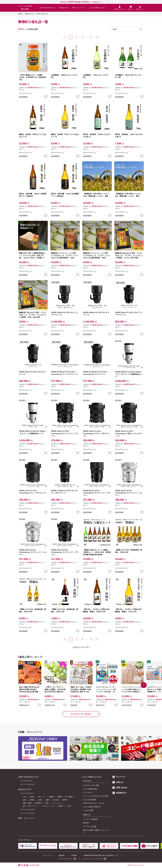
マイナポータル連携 (90, 826)
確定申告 (86, 823)
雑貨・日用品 (27, 803)
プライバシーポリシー (66, 859)
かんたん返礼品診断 (90, 800)
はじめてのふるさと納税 (91, 785)
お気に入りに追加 (39, 705)
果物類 (51, 797)
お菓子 (40, 800)
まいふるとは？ (88, 792)
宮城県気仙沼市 (24, 705)
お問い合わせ (120, 788)
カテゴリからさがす (27, 793)
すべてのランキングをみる (81, 714)
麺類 (48, 800)
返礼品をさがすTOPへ (82, 647)
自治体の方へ (120, 793)
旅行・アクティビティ (30, 806)
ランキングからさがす (27, 810)
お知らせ (118, 782)
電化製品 (38, 803)
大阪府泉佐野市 (127, 705)
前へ (65, 37)
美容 (47, 803)
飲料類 (32, 800)
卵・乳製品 (69, 797)
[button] (144, 685)
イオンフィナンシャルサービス (93, 859)
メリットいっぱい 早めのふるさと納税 (96, 796)
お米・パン (42, 797)
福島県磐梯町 (23, 97)
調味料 (65, 800)
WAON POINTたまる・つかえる (94, 803)
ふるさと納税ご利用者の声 (92, 807)
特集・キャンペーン (79, 8)
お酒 (24, 800)
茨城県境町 (74, 705)
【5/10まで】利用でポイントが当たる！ (80, 2)
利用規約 (74, 855)
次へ (97, 37)
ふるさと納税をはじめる (97, 8)
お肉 (24, 797)
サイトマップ (47, 855)
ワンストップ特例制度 (90, 819)
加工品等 (56, 800)
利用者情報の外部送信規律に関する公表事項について (101, 855)
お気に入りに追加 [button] (46, 97)
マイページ (119, 777)
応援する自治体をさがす (47, 8)
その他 (69, 806)
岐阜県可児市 (100, 705)
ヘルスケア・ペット (48, 806)
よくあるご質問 (88, 810)
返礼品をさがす (64, 8)
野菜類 (60, 797)
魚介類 (32, 797)
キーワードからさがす (27, 784)
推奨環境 (61, 855)
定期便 (60, 806)
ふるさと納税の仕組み (90, 789)
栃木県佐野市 (151, 705)
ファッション (56, 803)
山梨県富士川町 (50, 705)
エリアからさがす (26, 781)
